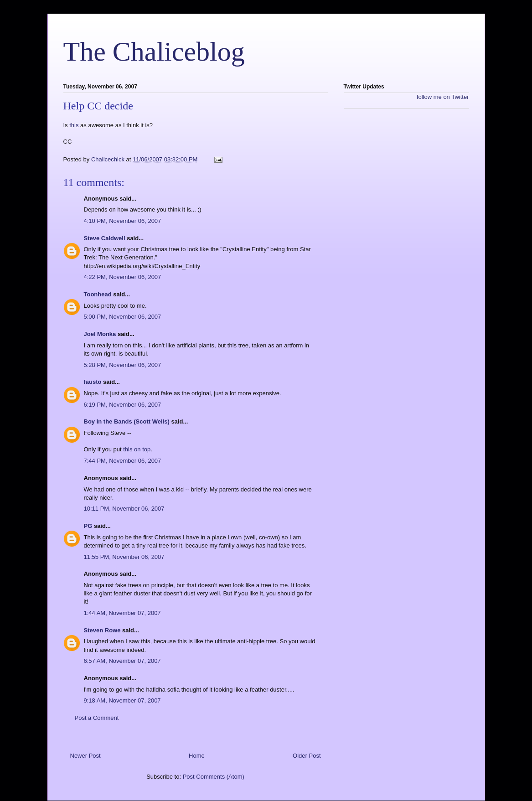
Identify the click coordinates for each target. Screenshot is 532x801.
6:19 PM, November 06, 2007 (123, 405)
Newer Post (85, 756)
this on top (137, 449)
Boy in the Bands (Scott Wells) (127, 421)
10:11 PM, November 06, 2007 (124, 509)
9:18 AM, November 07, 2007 (122, 700)
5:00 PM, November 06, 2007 (123, 317)
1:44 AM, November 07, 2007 (122, 613)
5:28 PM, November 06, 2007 (123, 365)
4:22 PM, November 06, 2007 (123, 277)
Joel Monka (100, 334)
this (74, 125)
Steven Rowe (102, 630)
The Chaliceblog (154, 52)
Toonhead (98, 294)
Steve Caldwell (105, 238)
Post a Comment (97, 718)
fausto (93, 382)
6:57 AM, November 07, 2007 (122, 661)
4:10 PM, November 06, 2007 (123, 221)
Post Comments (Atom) (214, 777)
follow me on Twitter (443, 97)
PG (88, 526)
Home (197, 756)
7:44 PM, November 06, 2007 (123, 461)
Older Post (307, 756)
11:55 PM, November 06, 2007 (124, 557)
